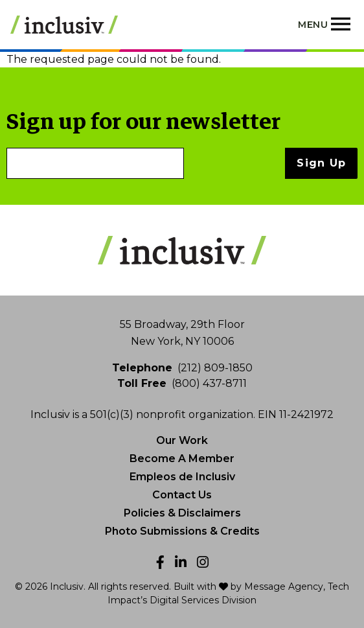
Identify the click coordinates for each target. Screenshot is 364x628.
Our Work (182, 440)
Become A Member (182, 459)
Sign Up (321, 163)
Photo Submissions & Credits (182, 531)
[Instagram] (203, 562)
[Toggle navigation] (326, 25)
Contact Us (182, 495)
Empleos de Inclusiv (182, 477)
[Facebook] (160, 562)
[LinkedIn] (181, 562)
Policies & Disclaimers (182, 513)
